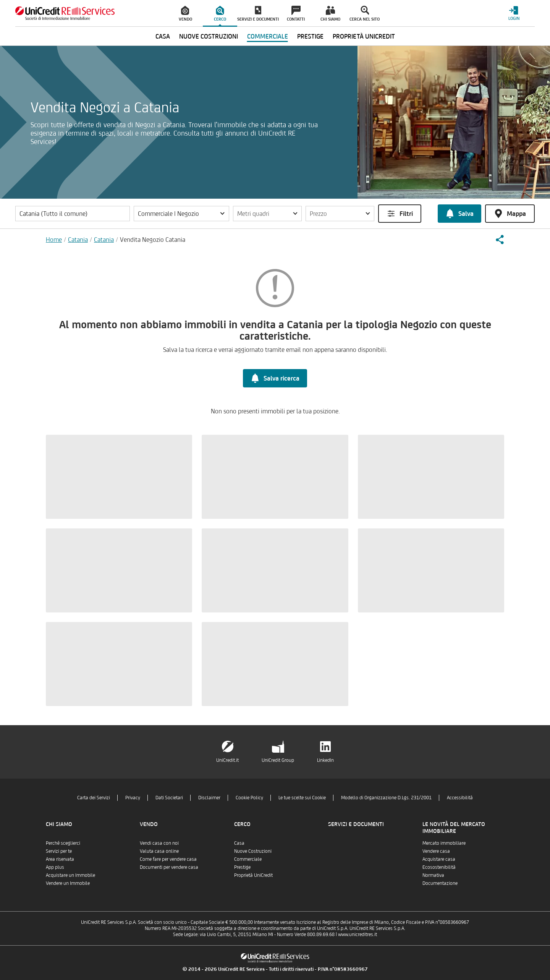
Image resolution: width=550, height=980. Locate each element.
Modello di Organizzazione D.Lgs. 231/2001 (386, 798)
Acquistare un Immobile (70, 875)
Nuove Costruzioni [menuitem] (209, 36)
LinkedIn (325, 760)
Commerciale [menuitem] (268, 36)
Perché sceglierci (63, 843)
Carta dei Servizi (94, 798)
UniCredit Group (278, 760)
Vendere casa (436, 851)
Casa (239, 843)
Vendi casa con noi (159, 843)
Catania (78, 240)
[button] (181, 214)
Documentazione (440, 883)
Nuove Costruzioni (253, 851)
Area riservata (60, 859)
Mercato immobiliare (444, 843)
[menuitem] (186, 13)
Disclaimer (209, 798)
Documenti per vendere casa (169, 867)
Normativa (433, 875)
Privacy (133, 798)
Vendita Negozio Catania (153, 240)
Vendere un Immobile (68, 883)
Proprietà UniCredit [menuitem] (364, 36)
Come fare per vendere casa (168, 859)
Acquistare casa (439, 859)
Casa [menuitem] (163, 36)
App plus (55, 867)
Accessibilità (460, 798)
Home (54, 240)
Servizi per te (59, 851)
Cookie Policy (249, 798)
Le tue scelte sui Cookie (302, 798)
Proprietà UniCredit (253, 875)
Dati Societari (169, 798)
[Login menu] (514, 13)
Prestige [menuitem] (310, 36)
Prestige (242, 867)
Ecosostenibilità (439, 867)
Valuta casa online (159, 851)
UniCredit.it (227, 760)
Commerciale (248, 859)
